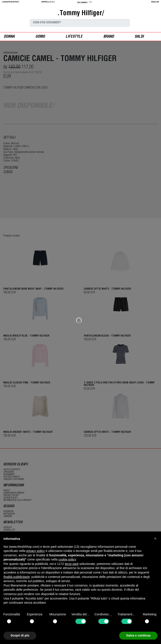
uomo (40, 37)
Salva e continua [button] (138, 635)
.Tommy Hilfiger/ (81, 14)
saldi (139, 37)
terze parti (72, 564)
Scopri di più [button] (20, 635)
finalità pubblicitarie (17, 577)
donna (9, 37)
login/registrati (11, 2)
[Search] (80, 23)
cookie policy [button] (67, 559)
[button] (155, 539)
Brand (109, 37)
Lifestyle (74, 37)
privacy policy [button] (36, 551)
